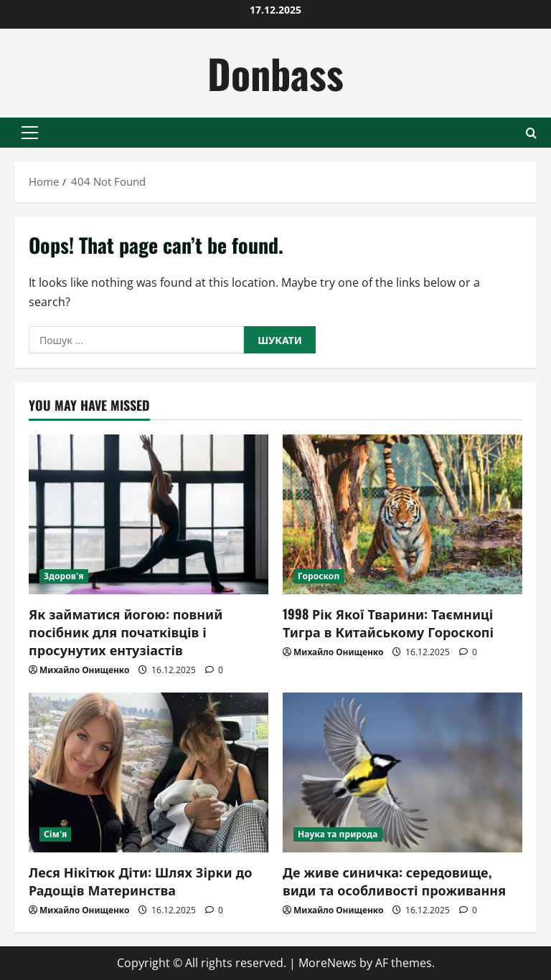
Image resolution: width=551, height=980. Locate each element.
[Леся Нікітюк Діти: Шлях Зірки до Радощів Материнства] (149, 772)
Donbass (275, 73)
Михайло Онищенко (84, 670)
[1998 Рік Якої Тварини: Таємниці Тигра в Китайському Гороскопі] (402, 514)
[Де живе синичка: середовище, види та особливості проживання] (402, 772)
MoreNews (328, 963)
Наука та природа (338, 834)
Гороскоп (319, 576)
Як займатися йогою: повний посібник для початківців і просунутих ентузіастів (126, 632)
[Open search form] (531, 133)
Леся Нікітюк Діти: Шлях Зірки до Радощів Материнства (140, 881)
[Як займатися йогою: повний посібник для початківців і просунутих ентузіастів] (149, 514)
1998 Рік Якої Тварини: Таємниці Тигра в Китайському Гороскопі (388, 623)
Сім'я (55, 834)
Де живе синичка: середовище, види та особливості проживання (394, 881)
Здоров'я (64, 576)
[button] (30, 133)
